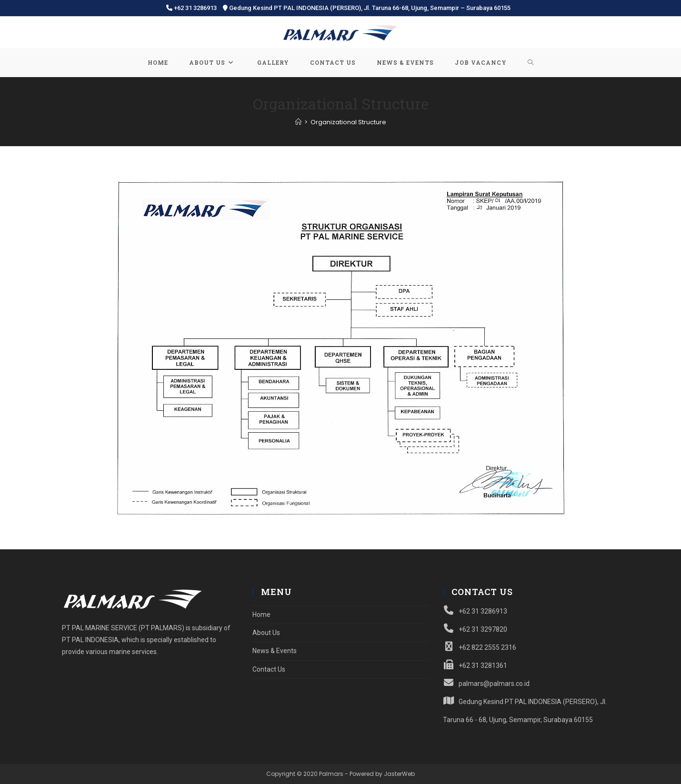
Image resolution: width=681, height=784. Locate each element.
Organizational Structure (348, 122)
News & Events (275, 651)
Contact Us (269, 669)
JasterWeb (399, 774)
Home (261, 615)
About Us (266, 633)
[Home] (298, 122)
